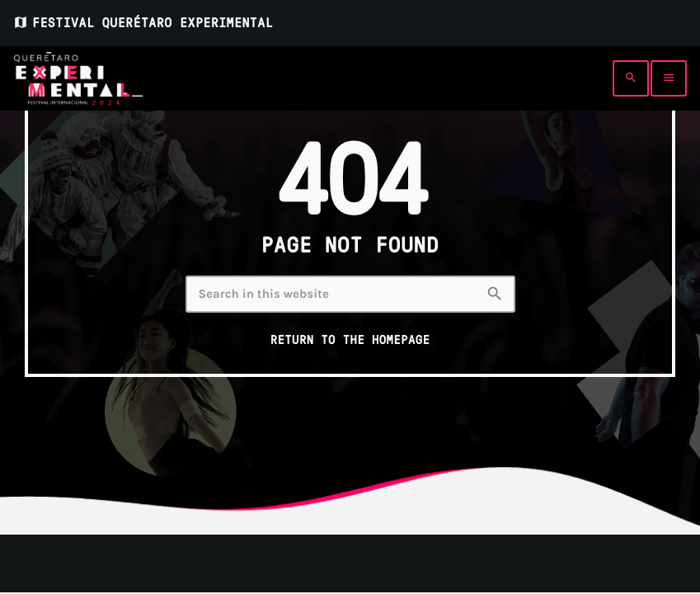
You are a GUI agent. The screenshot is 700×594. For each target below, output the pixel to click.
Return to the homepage (350, 340)
